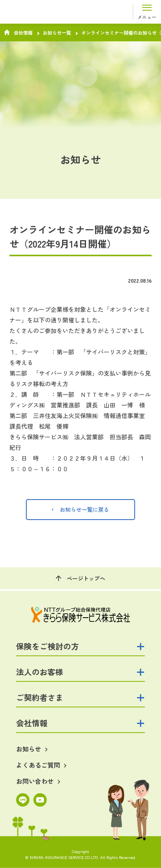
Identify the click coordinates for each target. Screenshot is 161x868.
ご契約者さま (40, 698)
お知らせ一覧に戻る (84, 509)
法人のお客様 (40, 672)
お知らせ (29, 749)
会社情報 (23, 33)
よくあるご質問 (38, 765)
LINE (23, 800)
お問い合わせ (35, 781)
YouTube (40, 800)
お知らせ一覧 (57, 33)
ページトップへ (86, 578)
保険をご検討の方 (48, 646)
